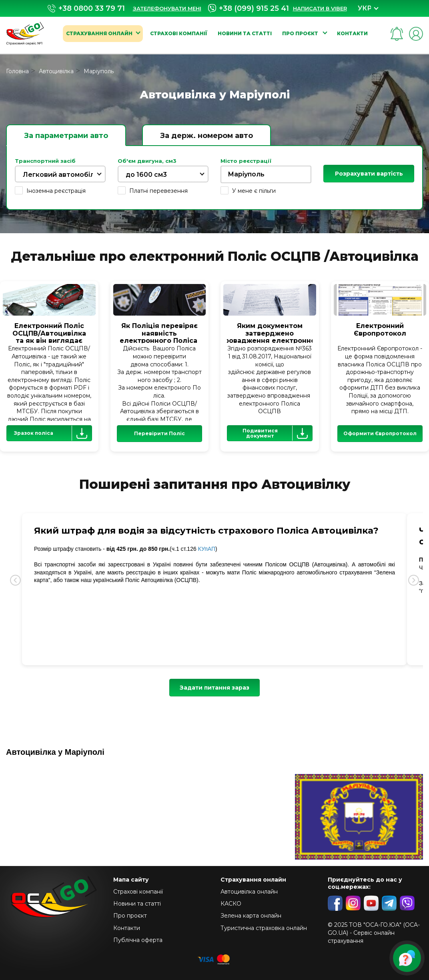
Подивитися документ (277, 433)
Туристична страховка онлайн (264, 928)
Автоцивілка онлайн (249, 892)
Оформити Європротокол (380, 433)
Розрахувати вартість (369, 174)
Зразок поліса (53, 433)
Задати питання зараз (214, 688)
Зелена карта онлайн (251, 916)
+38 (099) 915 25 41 (249, 8)
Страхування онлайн (99, 33)
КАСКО (231, 904)
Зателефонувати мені (167, 8)
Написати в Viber (320, 8)
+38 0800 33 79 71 (86, 9)
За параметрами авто (66, 136)
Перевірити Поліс (159, 433)
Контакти (352, 33)
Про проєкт (301, 33)
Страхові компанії (179, 33)
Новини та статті (245, 33)
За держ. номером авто (206, 136)
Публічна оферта (138, 940)
